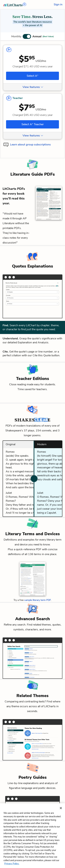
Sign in (58, 4)
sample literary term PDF (38, 600)
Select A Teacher (33, 124)
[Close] (61, 814)
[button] (32, 36)
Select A (32, 76)
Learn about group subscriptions (30, 145)
